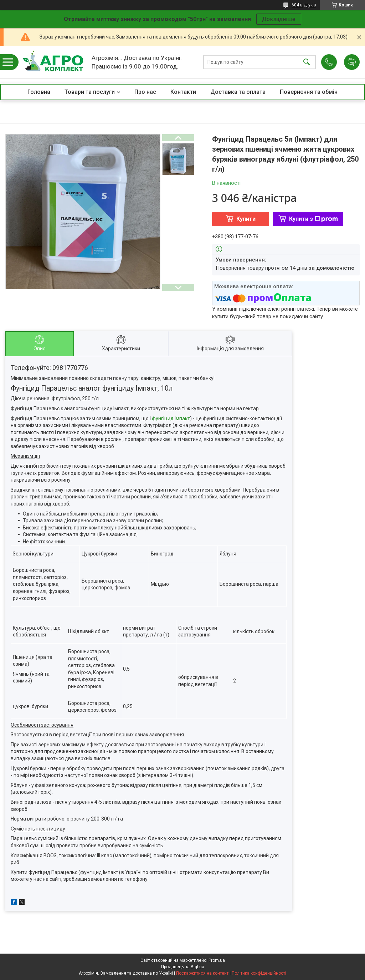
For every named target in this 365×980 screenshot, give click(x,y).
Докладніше (279, 19)
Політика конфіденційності (259, 973)
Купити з (313, 219)
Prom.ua (217, 960)
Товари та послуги (90, 92)
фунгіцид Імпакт (171, 418)
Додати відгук (352, 62)
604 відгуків (304, 5)
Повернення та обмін (309, 92)
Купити (246, 219)
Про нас (145, 92)
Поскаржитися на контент (202, 973)
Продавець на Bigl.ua (183, 967)
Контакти (183, 92)
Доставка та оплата (238, 92)
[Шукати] (307, 62)
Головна (39, 92)
